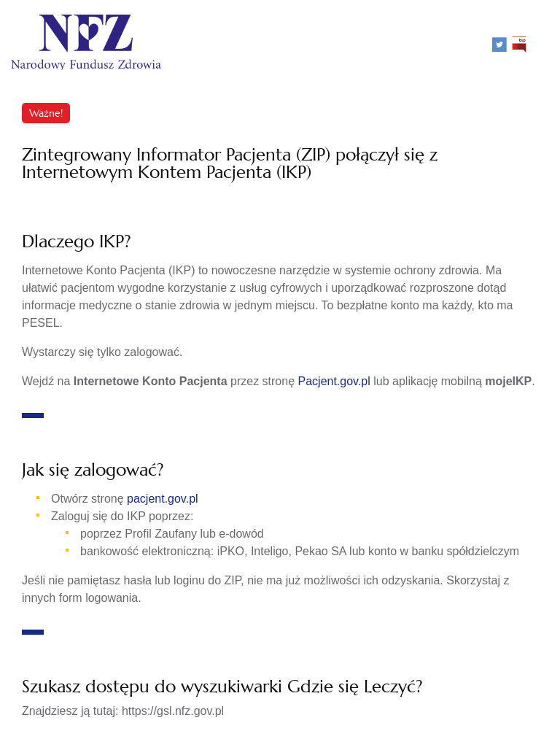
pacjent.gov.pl (163, 499)
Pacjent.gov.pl (334, 381)
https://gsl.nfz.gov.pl (173, 711)
